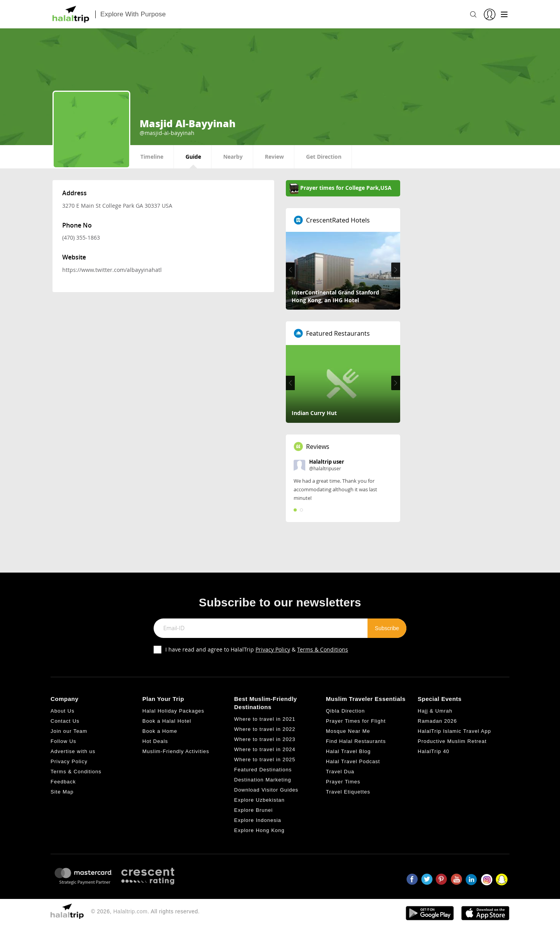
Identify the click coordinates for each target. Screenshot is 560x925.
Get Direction (324, 157)
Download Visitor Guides (266, 790)
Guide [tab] (193, 157)
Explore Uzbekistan (259, 800)
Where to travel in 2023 (265, 739)
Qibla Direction (345, 711)
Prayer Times (343, 782)
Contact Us (65, 721)
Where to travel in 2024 (265, 749)
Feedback (63, 782)
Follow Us (63, 741)
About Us (62, 711)
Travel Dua (340, 772)
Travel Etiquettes (348, 792)
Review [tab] (274, 157)
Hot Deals (155, 741)
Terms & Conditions (323, 649)
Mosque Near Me (348, 731)
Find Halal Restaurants (356, 741)
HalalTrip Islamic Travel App (454, 731)
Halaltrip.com (130, 911)
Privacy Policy (273, 649)
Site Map (62, 792)
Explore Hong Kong (259, 830)
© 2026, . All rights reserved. (145, 911)
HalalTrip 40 (434, 751)
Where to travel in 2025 (265, 759)
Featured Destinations (263, 770)
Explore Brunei (253, 810)
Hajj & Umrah (435, 711)
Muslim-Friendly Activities (176, 751)
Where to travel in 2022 (265, 729)
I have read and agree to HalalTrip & (257, 649)
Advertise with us (73, 751)
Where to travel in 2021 (265, 719)
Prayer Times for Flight (356, 721)
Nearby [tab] (233, 157)
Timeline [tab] (152, 157)
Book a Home (160, 731)
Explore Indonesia (258, 820)
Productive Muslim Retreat (452, 741)
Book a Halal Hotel (167, 721)
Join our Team (69, 731)
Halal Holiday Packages (173, 711)
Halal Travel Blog (348, 751)
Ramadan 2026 (437, 721)
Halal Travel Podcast (353, 761)
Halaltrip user (327, 462)
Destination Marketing (263, 780)
